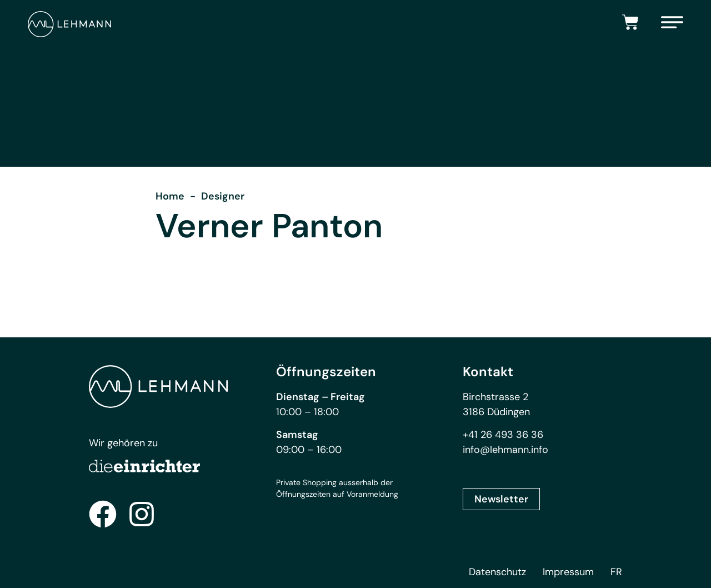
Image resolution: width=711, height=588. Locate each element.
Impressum (568, 572)
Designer (223, 196)
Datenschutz (497, 572)
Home (170, 196)
